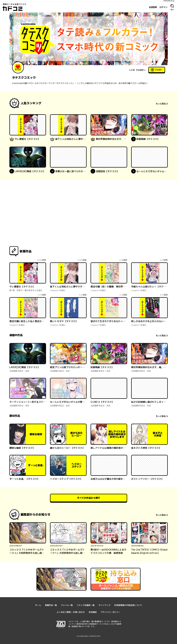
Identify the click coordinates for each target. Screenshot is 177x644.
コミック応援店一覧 (86, 605)
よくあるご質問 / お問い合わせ (71, 612)
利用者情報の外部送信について (128, 605)
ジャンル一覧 (67, 605)
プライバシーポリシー (111, 612)
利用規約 (93, 612)
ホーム (38, 605)
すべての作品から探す (89, 498)
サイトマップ (104, 605)
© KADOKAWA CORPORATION (88, 636)
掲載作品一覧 (51, 605)
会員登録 (153, 7)
